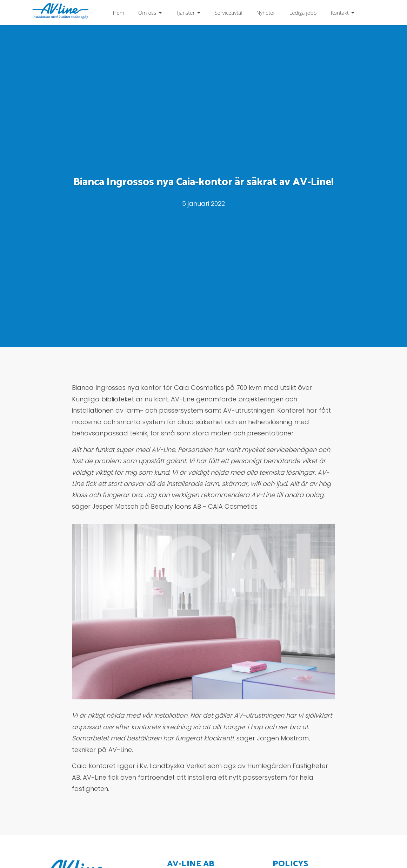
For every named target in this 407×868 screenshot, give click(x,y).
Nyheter (266, 13)
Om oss (147, 13)
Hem (119, 13)
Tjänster (185, 13)
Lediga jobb (303, 13)
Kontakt (340, 13)
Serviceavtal (228, 13)
